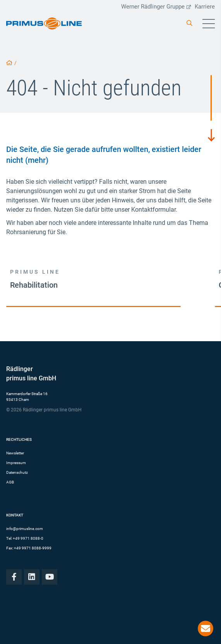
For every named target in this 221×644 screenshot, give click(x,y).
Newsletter (15, 453)
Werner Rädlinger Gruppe (156, 7)
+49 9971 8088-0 (28, 538)
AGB (10, 482)
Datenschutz (17, 472)
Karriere (205, 7)
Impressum (16, 463)
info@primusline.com (25, 529)
